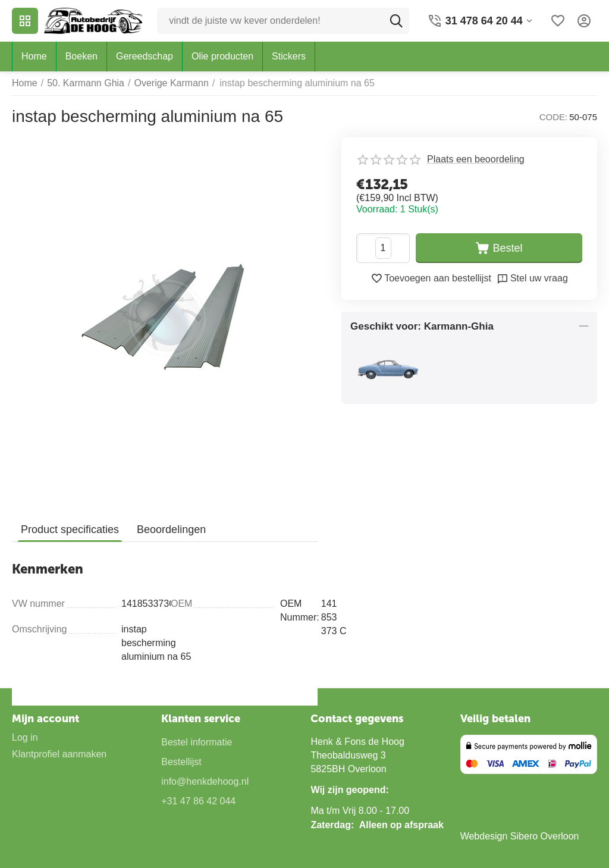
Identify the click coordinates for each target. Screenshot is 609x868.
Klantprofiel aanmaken (59, 754)
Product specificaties (70, 529)
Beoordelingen (171, 529)
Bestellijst (181, 762)
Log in (25, 737)
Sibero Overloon (545, 836)
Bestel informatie (197, 742)
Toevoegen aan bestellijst (431, 278)
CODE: (554, 117)
